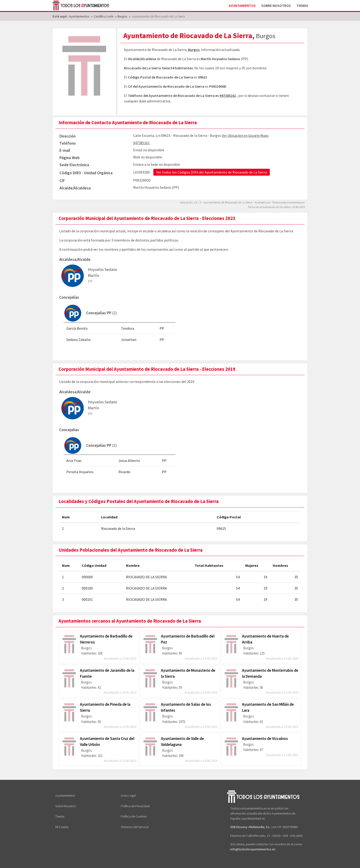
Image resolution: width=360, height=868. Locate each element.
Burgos (194, 50)
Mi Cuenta (62, 827)
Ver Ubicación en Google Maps (245, 135)
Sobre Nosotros (276, 6)
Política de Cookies (134, 816)
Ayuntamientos (242, 6)
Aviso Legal (128, 795)
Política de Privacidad (135, 806)
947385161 (228, 96)
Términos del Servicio (135, 827)
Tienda (302, 6)
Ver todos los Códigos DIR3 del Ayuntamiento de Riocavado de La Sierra (212, 172)
